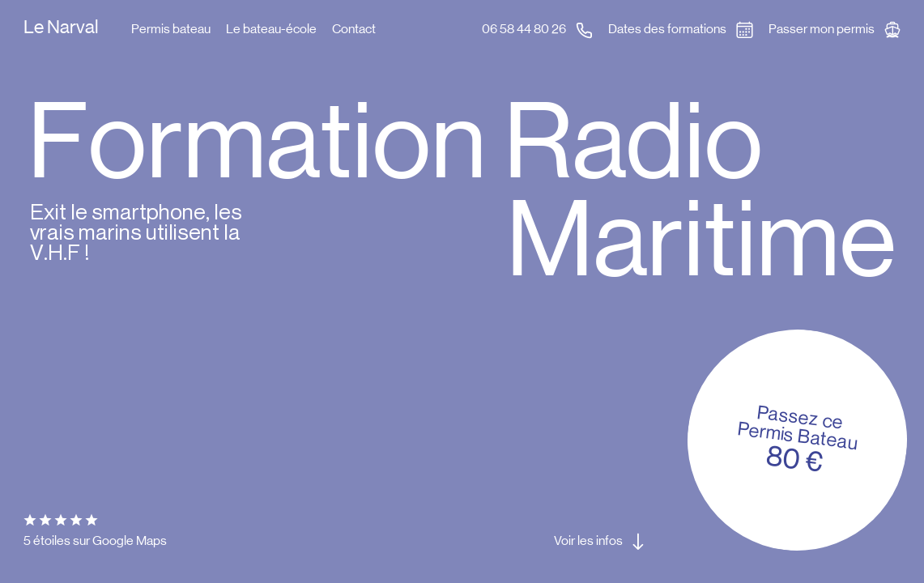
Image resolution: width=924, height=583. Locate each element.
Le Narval (61, 28)
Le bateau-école (271, 29)
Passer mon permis (822, 29)
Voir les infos (588, 540)
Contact (354, 29)
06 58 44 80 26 (524, 29)
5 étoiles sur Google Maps (95, 529)
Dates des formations (667, 29)
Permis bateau (171, 29)
